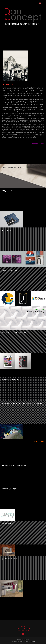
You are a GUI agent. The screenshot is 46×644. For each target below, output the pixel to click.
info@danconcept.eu (23, 630)
